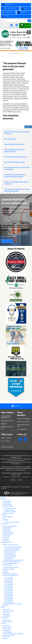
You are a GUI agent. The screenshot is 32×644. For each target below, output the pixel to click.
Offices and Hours (8, 627)
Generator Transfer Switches (12, 549)
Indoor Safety (6, 609)
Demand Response (8, 565)
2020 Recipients (9, 586)
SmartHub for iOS (9, 510)
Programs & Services (7, 542)
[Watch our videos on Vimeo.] (17, 25)
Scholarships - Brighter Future (11, 575)
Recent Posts (13, 480)
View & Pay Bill (7, 501)
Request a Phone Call (7, 241)
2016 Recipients (9, 592)
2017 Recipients (9, 591)
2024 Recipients (9, 579)
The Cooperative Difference (10, 526)
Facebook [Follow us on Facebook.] (11, 27)
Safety (3, 607)
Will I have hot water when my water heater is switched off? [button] (17, 168)
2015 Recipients (9, 594)
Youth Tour (6, 605)
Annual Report (7, 529)
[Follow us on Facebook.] (11, 25)
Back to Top (17, 406)
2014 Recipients (9, 596)
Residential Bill (7, 503)
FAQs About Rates (8, 517)
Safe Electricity (7, 616)
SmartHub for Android (10, 512)
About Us (4, 623)
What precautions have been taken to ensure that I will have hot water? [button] (15, 176)
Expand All (28, 127)
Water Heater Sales (10, 554)
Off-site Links (26, 477)
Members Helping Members (10, 574)
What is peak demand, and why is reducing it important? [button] (17, 133)
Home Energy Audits (10, 557)
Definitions (6, 520)
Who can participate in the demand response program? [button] (14, 150)
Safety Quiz (6, 614)
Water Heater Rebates (10, 555)
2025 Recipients (9, 578)
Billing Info (4, 499)
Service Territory (7, 629)
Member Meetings (8, 534)
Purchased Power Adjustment (12, 522)
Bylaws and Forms (8, 528)
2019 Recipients (9, 588)
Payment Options (7, 505)
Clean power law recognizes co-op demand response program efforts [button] (17, 190)
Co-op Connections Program (10, 563)
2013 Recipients (9, 597)
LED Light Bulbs (9, 558)
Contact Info (6, 477)
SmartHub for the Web (10, 508)
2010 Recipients (9, 602)
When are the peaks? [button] (10, 139)
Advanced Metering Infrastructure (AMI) (13, 560)
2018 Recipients (9, 589)
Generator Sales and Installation (13, 547)
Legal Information (7, 632)
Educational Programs (9, 569)
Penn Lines (6, 538)
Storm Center (6, 613)
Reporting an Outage (16, 477)
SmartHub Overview (8, 506)
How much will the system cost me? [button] (15, 162)
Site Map (20, 480)
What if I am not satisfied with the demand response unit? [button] (16, 183)
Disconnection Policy (8, 513)
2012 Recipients (9, 599)
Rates (5, 515)
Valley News (6, 539)
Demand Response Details (12, 567)
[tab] (17, 133)
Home (3, 497)
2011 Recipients (9, 601)
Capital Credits (7, 531)
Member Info (5, 524)
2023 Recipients (9, 581)
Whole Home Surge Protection (12, 550)
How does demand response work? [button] (14, 144)
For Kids (5, 571)
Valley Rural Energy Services (10, 545)
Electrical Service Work (11, 552)
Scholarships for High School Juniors (12, 604)
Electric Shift (6, 620)
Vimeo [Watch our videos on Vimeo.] (17, 27)
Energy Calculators (8, 622)
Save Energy (5, 618)
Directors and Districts (9, 533)
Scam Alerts (6, 541)
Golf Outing (6, 572)
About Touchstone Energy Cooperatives (13, 634)
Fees (4, 518)
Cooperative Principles (9, 635)
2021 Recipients (9, 584)
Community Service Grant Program (12, 562)
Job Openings (7, 630)
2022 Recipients (9, 583)
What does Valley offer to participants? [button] (15, 157)
